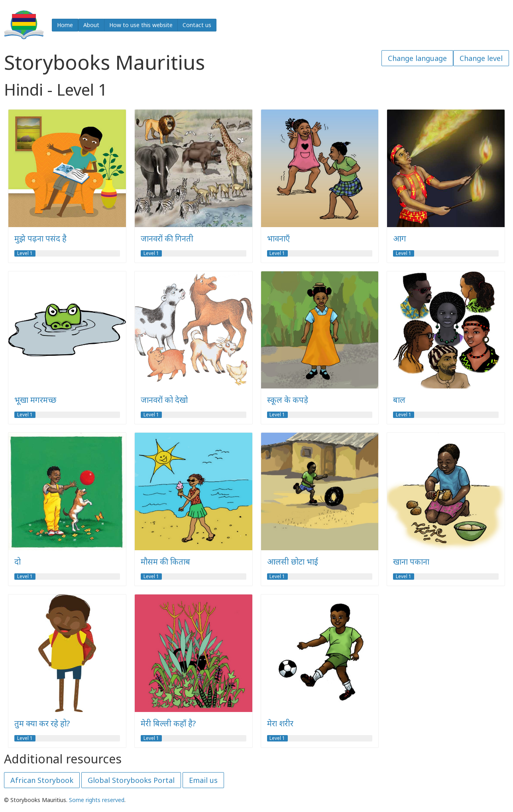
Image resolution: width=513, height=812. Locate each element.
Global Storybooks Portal (131, 780)
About (91, 25)
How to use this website (141, 25)
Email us (203, 780)
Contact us (197, 25)
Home (65, 25)
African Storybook (42, 780)
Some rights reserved (97, 800)
